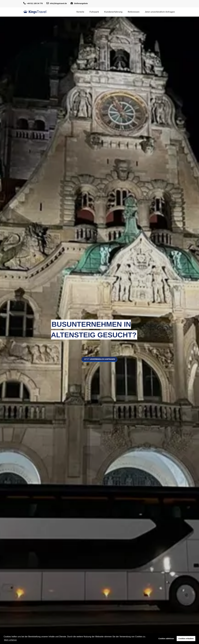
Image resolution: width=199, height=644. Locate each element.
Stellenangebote (79, 3)
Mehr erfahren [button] (10, 640)
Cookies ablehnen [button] (166, 639)
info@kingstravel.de (57, 3)
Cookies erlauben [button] (186, 639)
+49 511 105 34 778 (33, 3)
